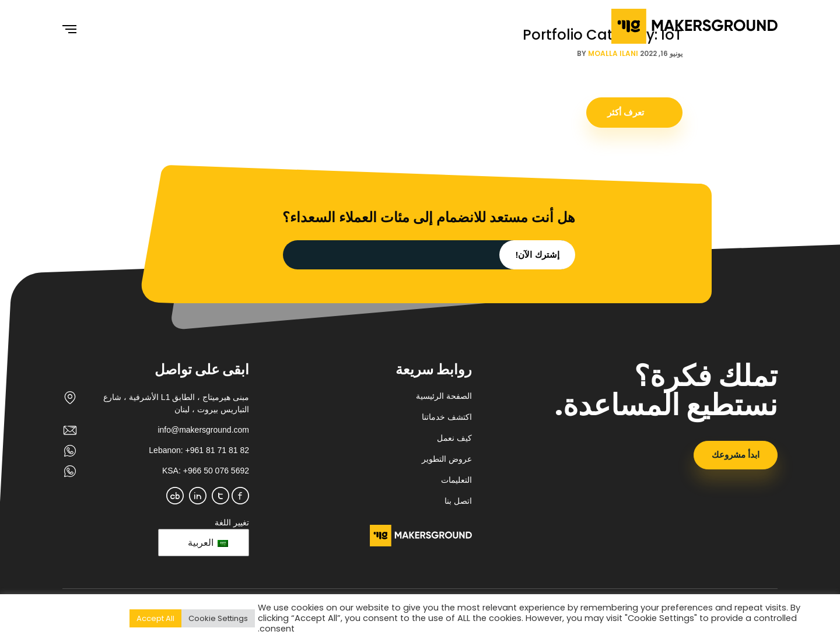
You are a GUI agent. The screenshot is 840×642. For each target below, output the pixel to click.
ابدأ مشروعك (736, 455)
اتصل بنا (458, 501)
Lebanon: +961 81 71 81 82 (199, 450)
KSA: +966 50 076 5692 (206, 471)
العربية (208, 543)
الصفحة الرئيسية (444, 396)
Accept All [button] (155, 618)
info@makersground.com (203, 430)
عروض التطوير (447, 459)
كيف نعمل (454, 438)
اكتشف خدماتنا (447, 417)
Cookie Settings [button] (218, 618)
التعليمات (456, 480)
